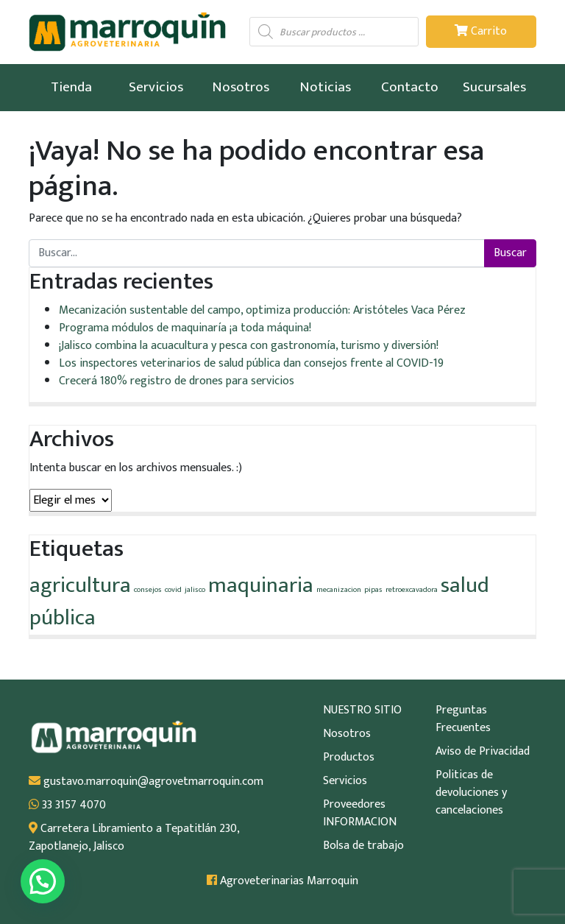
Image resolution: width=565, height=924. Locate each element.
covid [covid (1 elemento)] (173, 590)
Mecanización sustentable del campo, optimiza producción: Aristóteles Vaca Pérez (262, 310)
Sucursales (494, 87)
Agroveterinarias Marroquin (282, 881)
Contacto (410, 87)
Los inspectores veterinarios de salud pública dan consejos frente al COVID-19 (251, 363)
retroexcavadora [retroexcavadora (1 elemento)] (412, 590)
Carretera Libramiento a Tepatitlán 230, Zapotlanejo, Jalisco (134, 838)
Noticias (325, 87)
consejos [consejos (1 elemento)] (148, 590)
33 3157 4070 (67, 805)
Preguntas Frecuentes (463, 719)
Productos (349, 758)
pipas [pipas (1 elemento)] (373, 590)
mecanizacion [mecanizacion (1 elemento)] (339, 590)
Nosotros (241, 87)
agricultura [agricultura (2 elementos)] (80, 586)
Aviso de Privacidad (483, 752)
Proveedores (354, 805)
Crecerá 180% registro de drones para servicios (177, 381)
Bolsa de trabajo (363, 846)
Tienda (71, 87)
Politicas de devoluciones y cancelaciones (471, 793)
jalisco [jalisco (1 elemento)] (195, 590)
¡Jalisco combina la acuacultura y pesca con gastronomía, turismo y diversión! (249, 346)
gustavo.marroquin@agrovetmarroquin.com (146, 782)
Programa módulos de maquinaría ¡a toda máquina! (185, 328)
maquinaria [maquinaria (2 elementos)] (261, 586)
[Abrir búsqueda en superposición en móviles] (334, 32)
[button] (43, 881)
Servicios (156, 87)
